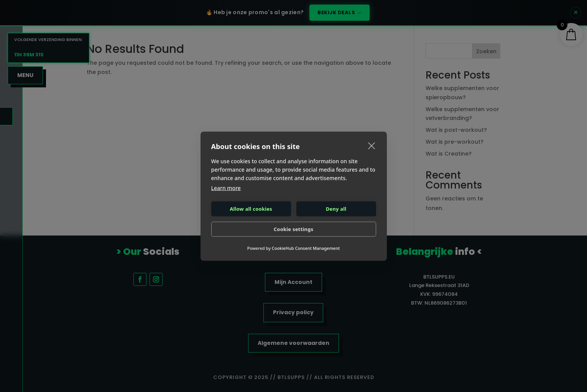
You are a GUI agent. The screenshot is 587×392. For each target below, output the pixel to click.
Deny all (336, 209)
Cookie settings (293, 229)
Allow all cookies (251, 209)
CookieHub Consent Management (306, 248)
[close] (372, 145)
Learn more (226, 188)
